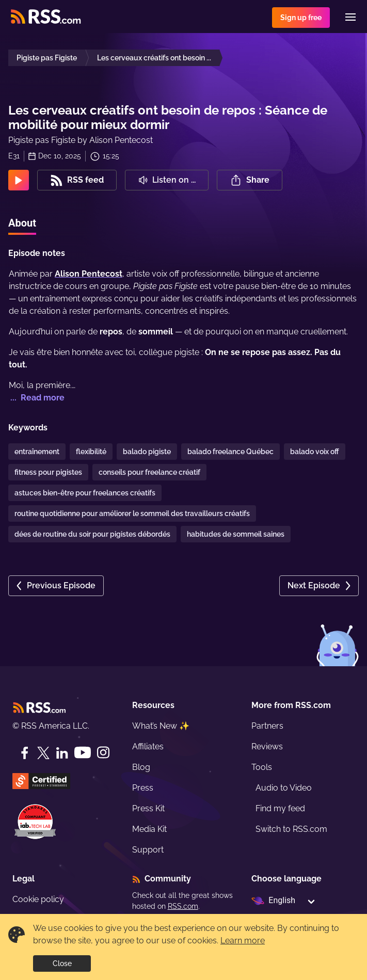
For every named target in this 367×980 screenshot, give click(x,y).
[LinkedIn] (62, 753)
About (22, 223)
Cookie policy (38, 899)
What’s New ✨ (161, 726)
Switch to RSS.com (291, 829)
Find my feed (280, 808)
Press (143, 788)
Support (148, 850)
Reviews (267, 746)
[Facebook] (25, 753)
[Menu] (350, 17)
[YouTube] (83, 753)
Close (62, 963)
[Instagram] (103, 753)
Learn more (243, 941)
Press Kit (148, 808)
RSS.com (183, 906)
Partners (267, 726)
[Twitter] (43, 753)
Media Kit (149, 829)
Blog (141, 767)
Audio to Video (284, 788)
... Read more (36, 398)
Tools (262, 767)
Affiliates (148, 746)
